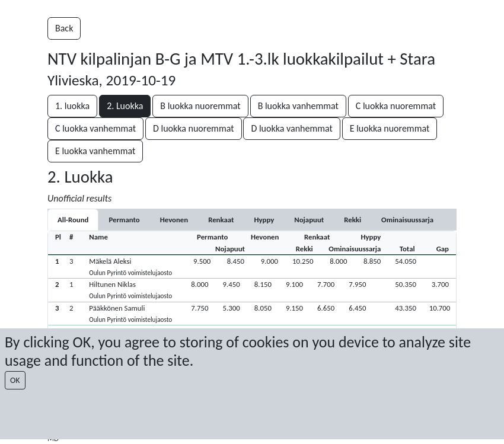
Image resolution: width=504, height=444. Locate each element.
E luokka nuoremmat (390, 128)
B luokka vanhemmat (298, 106)
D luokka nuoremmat (194, 128)
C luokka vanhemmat (95, 128)
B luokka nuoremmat (200, 106)
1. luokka (72, 106)
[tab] (124, 220)
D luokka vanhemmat (291, 128)
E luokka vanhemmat (95, 151)
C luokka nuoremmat (396, 106)
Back (64, 28)
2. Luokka (125, 106)
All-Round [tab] (73, 220)
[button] (252, 266)
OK (15, 380)
